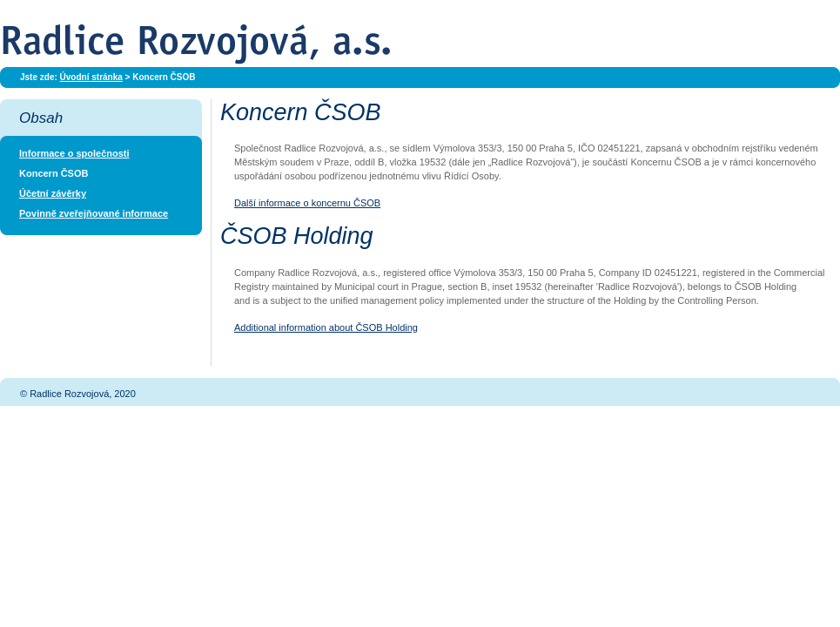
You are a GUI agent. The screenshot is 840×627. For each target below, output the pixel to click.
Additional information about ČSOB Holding (326, 327)
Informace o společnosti (74, 153)
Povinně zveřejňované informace (94, 213)
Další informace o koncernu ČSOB (307, 203)
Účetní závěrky (53, 193)
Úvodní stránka (91, 77)
